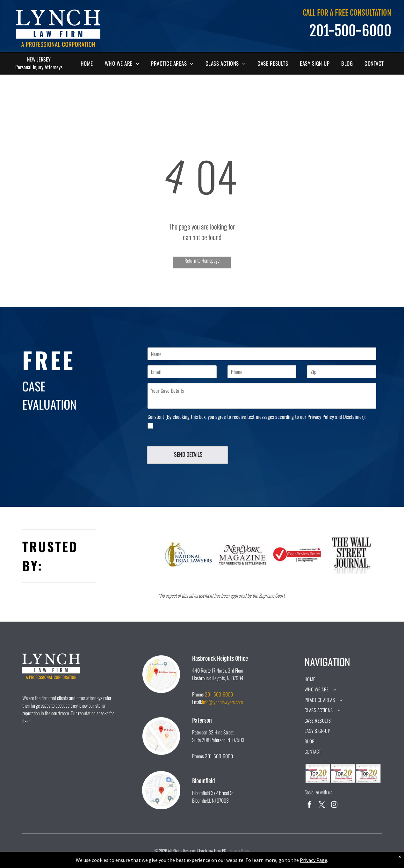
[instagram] (334, 805)
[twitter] (322, 805)
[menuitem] (89, 63)
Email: (197, 702)
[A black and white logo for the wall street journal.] (351, 555)
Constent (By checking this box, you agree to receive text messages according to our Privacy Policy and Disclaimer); (256, 417)
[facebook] (309, 805)
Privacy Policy (239, 850)
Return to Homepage (202, 260)
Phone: (198, 694)
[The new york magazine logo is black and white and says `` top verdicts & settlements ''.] (243, 555)
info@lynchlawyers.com (222, 702)
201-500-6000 (219, 694)
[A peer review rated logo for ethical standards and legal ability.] (297, 555)
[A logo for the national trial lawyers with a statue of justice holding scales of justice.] (188, 555)
